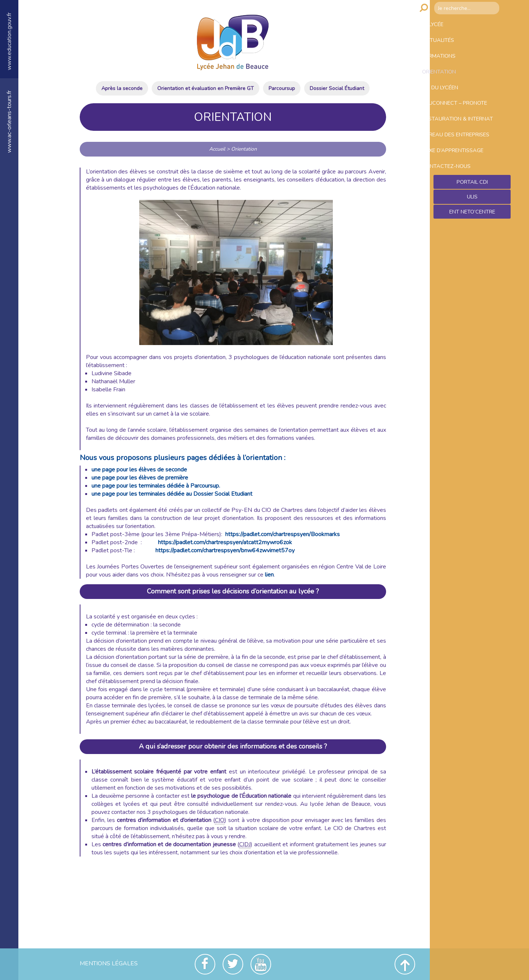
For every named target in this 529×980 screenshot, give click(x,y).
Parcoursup (282, 88)
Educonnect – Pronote (470, 123)
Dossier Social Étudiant (337, 88)
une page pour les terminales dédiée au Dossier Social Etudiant (172, 494)
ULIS (472, 253)
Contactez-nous (460, 218)
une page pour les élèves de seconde (139, 470)
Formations (453, 65)
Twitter (233, 964)
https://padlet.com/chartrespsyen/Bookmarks (283, 534)
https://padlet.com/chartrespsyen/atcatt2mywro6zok (225, 542)
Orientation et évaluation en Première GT (206, 88)
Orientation (453, 85)
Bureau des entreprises (453, 175)
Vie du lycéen (454, 104)
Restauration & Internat (459, 147)
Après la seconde (122, 88)
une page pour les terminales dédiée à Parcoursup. (156, 486)
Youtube (261, 964)
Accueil (217, 149)
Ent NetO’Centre (472, 269)
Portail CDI (472, 237)
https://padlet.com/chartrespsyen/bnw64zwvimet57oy (225, 550)
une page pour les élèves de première (140, 478)
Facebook (205, 964)
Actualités (451, 46)
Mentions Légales (109, 963)
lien (269, 575)
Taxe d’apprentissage (469, 198)
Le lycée (446, 26)
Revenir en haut (405, 964)
